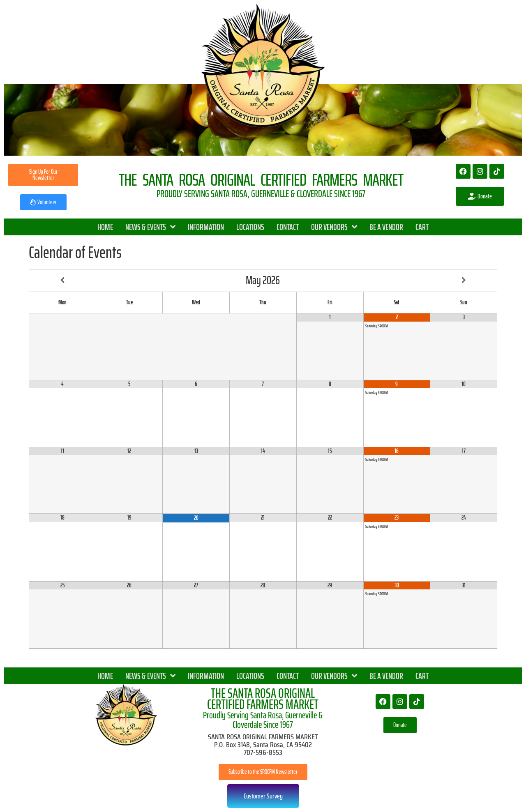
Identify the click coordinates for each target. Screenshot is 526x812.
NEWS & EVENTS (150, 227)
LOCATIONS (250, 227)
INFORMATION (206, 227)
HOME (105, 227)
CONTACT (288, 227)
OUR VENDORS (334, 227)
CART (422, 227)
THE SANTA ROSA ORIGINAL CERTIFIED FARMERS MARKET (263, 699)
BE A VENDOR (386, 227)
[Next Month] (464, 280)
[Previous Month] (62, 280)
